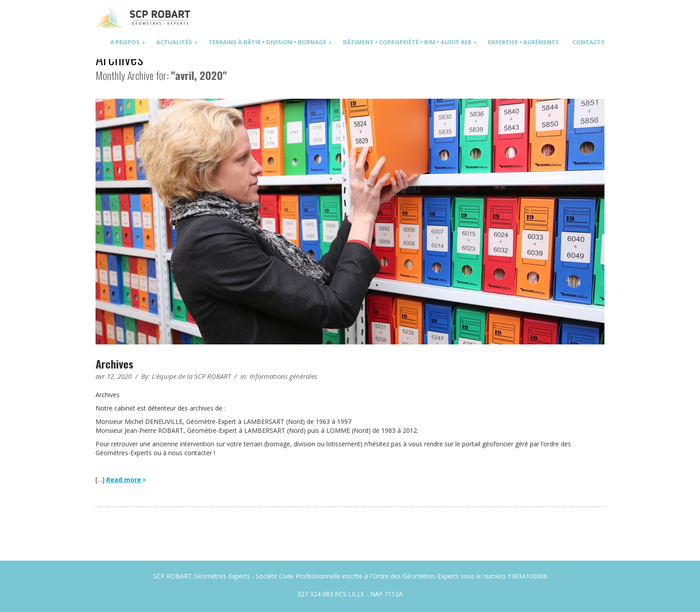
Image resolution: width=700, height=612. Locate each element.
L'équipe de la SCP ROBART (191, 376)
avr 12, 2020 (114, 376)
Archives (115, 364)
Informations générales (283, 376)
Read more (127, 480)
